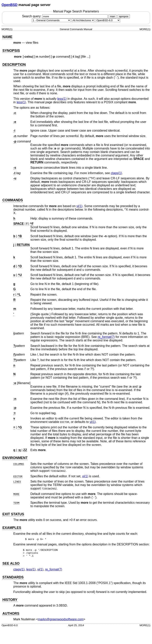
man (112, 16)
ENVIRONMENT (15, 458)
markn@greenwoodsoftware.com (61, 621)
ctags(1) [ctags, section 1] (116, 173)
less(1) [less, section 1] (62, 99)
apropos (124, 16)
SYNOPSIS (11, 51)
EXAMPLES (12, 528)
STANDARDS (13, 579)
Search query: (65, 16)
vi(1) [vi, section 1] (79, 206)
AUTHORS (11, 615)
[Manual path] (108, 20)
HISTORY (10, 601)
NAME (7, 37)
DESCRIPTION (14, 65)
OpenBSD (9, 5)
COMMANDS (13, 200)
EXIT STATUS (13, 514)
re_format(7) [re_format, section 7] (106, 337)
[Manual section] (51, 20)
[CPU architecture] (83, 20)
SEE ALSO (11, 565)
